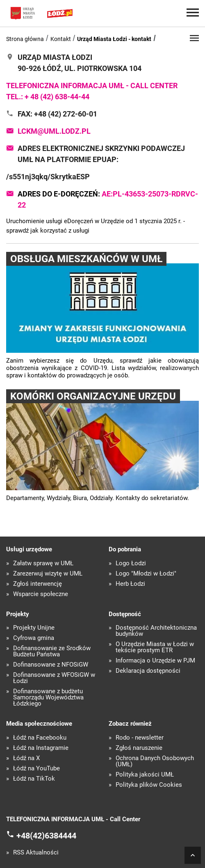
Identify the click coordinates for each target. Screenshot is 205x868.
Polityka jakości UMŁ (145, 775)
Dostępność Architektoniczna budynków (156, 631)
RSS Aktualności (36, 853)
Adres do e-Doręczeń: (108, 199)
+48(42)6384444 (46, 836)
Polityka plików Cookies (149, 785)
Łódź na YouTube (36, 769)
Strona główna (25, 39)
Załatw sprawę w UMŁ (43, 563)
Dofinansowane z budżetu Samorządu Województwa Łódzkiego (48, 698)
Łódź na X (26, 758)
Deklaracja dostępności (148, 671)
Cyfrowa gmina (34, 638)
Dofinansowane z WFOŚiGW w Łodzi (54, 678)
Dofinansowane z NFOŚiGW (51, 665)
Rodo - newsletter (140, 738)
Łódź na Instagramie (41, 748)
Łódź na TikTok (34, 779)
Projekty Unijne (34, 628)
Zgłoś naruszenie (139, 748)
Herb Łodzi (130, 584)
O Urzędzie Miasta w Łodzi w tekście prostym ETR (155, 647)
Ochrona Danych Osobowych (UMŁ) (155, 761)
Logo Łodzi (131, 563)
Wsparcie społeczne (41, 594)
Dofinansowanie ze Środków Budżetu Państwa (52, 651)
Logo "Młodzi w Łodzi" (146, 574)
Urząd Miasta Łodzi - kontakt (114, 39)
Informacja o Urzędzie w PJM (155, 661)
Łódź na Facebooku (40, 738)
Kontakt (61, 39)
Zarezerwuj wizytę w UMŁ (48, 574)
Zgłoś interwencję (38, 584)
